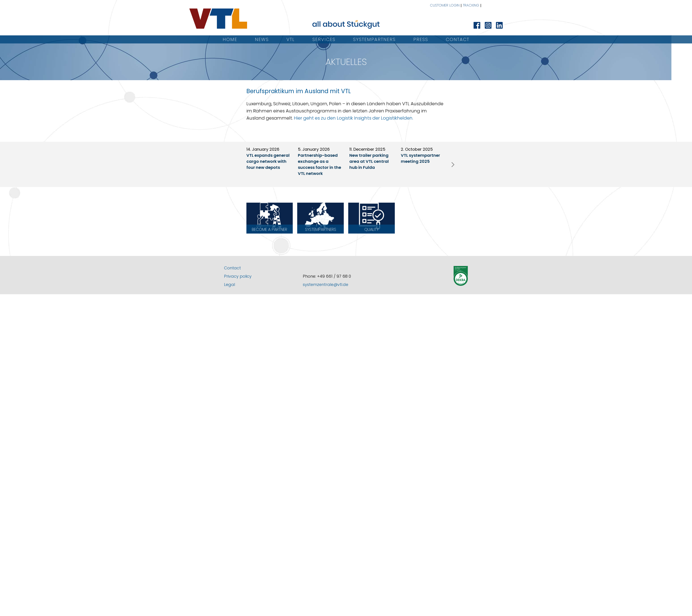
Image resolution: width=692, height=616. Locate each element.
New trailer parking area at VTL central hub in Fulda (369, 161)
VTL (291, 39)
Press (421, 39)
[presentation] (453, 164)
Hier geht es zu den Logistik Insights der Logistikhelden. (353, 118)
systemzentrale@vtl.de (326, 284)
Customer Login (445, 5)
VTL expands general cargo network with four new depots (268, 161)
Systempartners (374, 39)
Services (324, 39)
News (262, 39)
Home (230, 39)
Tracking (471, 5)
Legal (230, 284)
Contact (458, 39)
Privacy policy (238, 276)
